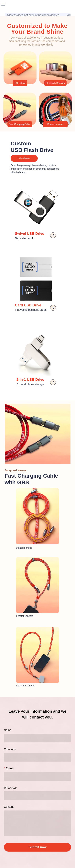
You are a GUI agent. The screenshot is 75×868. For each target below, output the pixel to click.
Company (10, 749)
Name (8, 730)
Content (9, 807)
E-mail (10, 768)
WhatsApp (10, 788)
